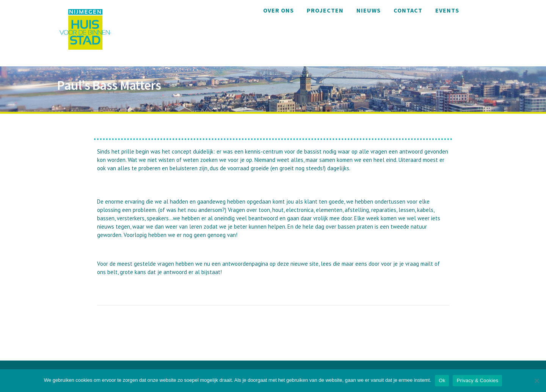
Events (447, 10)
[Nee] (537, 381)
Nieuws (369, 10)
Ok (442, 380)
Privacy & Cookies (477, 380)
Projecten (325, 10)
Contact (408, 10)
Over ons (278, 10)
